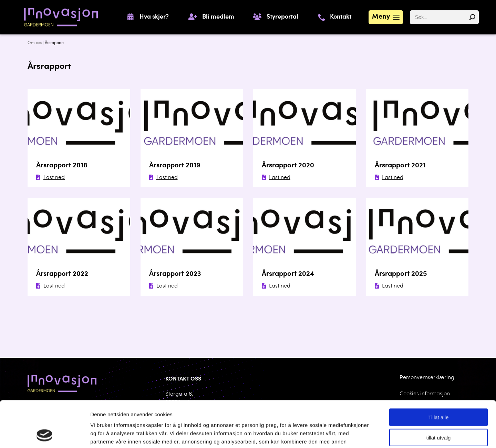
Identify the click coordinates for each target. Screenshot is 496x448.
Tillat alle (439, 374)
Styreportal (282, 17)
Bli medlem (218, 17)
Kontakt (341, 17)
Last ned (50, 178)
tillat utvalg (439, 394)
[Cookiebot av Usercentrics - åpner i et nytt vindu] (45, 435)
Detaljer (358, 434)
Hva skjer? (154, 17)
